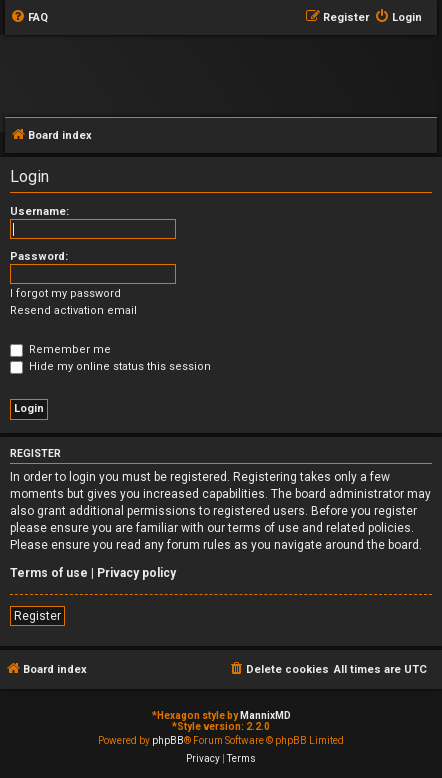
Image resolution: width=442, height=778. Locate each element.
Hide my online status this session (110, 366)
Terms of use (49, 573)
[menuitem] (29, 18)
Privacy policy (136, 573)
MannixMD (265, 715)
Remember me (60, 349)
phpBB (168, 740)
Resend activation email (73, 310)
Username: (39, 211)
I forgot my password (65, 293)
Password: (39, 256)
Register (37, 616)
